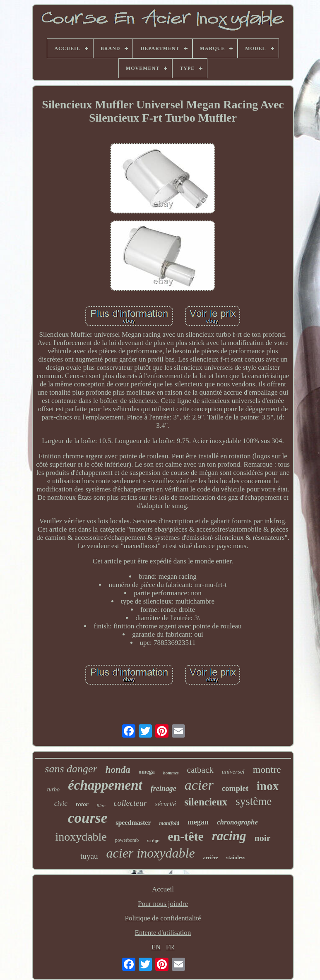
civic (61, 804)
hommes (171, 773)
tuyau (89, 856)
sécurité (166, 804)
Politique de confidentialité (163, 918)
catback (200, 770)
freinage (164, 788)
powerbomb (127, 840)
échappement (105, 785)
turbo (53, 790)
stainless (236, 857)
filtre (101, 805)
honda (118, 770)
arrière (211, 858)
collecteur (130, 803)
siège (153, 841)
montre (267, 769)
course (88, 818)
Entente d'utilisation (163, 933)
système (254, 801)
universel (233, 772)
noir (262, 838)
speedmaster (133, 823)
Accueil (163, 889)
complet (235, 788)
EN (156, 947)
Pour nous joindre (163, 904)
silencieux (206, 802)
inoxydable (81, 837)
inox (268, 786)
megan (198, 822)
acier (199, 785)
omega (147, 772)
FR (170, 947)
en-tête (186, 836)
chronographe (237, 822)
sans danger (71, 769)
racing (229, 836)
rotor (82, 804)
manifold (169, 823)
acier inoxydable (151, 853)
